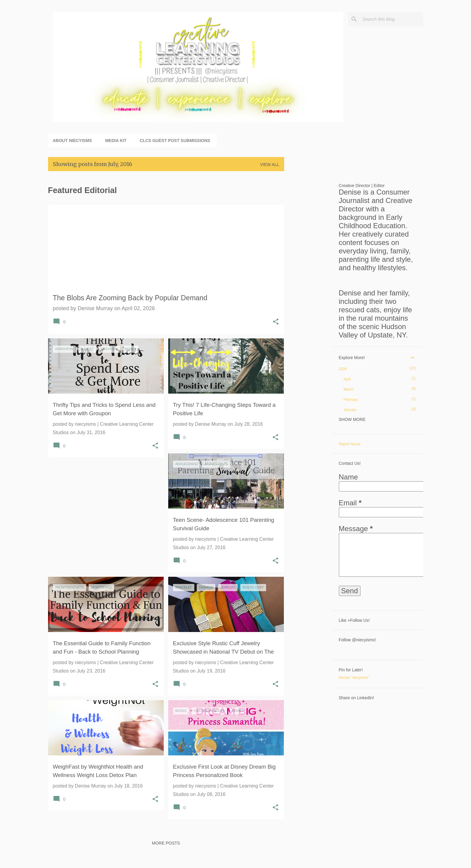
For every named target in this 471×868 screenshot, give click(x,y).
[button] (276, 322)
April (347, 379)
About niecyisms (73, 141)
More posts (166, 843)
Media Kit (116, 141)
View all (270, 165)
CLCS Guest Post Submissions (175, 141)
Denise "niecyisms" (354, 678)
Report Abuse (350, 444)
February (351, 400)
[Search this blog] (392, 19)
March (349, 389)
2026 (343, 369)
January (350, 410)
